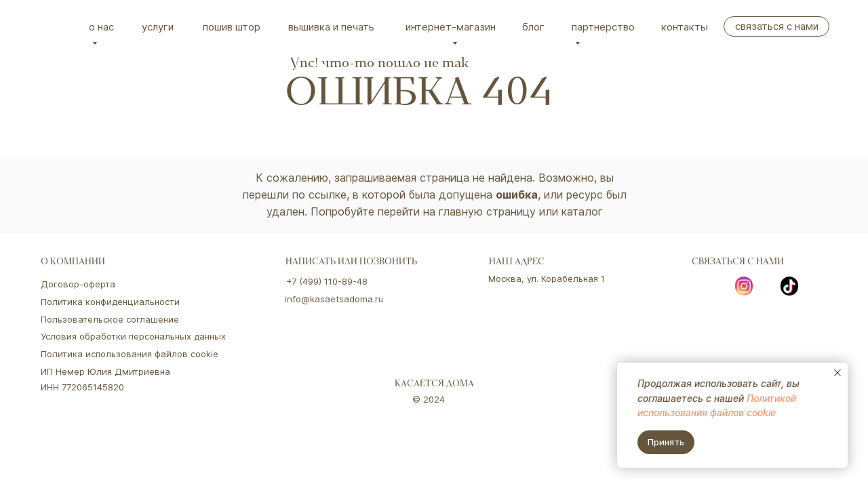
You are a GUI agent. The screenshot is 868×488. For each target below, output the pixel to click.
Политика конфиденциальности (110, 302)
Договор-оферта (78, 284)
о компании (73, 263)
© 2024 (429, 399)
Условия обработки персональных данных (133, 336)
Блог (533, 27)
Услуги (158, 27)
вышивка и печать (331, 27)
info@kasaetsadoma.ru (334, 299)
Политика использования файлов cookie (130, 354)
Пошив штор (232, 27)
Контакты (685, 27)
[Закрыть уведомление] (837, 373)
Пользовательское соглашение (110, 319)
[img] (58, 26)
